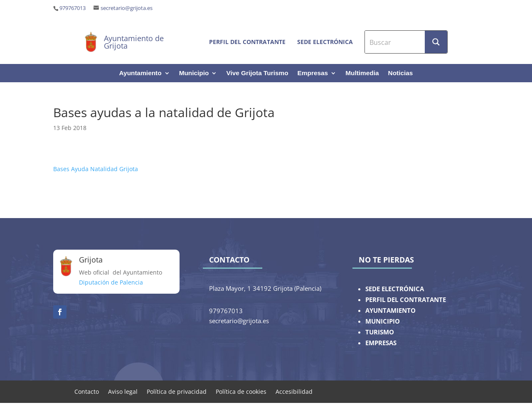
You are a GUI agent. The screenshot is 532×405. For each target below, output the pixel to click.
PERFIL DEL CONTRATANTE (406, 300)
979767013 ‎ (73, 8)
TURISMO (380, 332)
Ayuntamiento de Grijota (134, 42)
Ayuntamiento (140, 73)
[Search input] (395, 42)
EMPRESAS (381, 343)
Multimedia (362, 73)
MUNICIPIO (383, 321)
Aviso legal (123, 391)
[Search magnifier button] (436, 42)
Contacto (87, 391)
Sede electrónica (325, 42)
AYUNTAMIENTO (390, 310)
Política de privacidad (177, 391)
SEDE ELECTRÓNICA (395, 289)
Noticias (401, 73)
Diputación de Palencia (111, 282)
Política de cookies (241, 391)
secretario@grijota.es (127, 8)
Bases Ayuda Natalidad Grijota (96, 169)
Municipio (194, 73)
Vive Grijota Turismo (257, 73)
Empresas (313, 73)
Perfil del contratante (247, 42)
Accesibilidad (294, 391)
